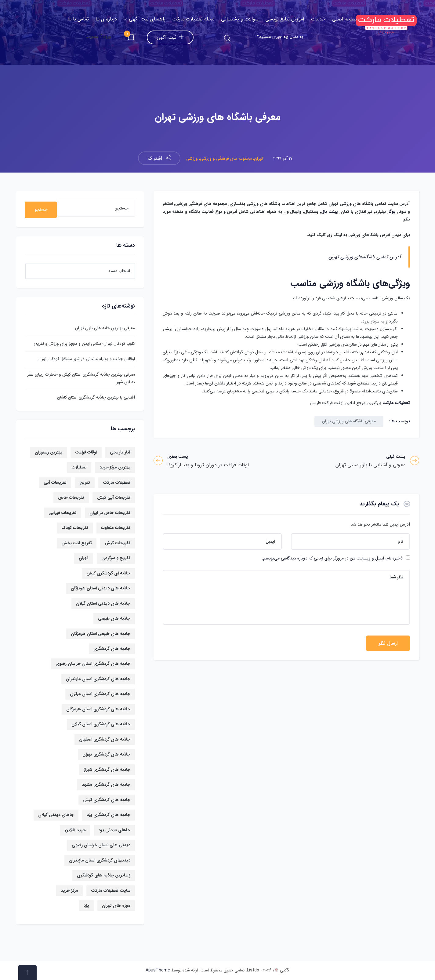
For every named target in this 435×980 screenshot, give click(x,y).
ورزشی (192, 158)
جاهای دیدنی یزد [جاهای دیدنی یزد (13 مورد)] (114, 830)
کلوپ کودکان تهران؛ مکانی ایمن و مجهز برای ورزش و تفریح (85, 344)
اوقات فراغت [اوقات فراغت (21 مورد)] (86, 452)
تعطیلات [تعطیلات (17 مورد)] (79, 467)
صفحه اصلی (345, 19)
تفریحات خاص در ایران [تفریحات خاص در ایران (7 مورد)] (110, 513)
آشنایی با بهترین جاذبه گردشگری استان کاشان (96, 397)
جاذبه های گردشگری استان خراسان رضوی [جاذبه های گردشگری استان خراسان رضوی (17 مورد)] (93, 664)
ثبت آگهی (170, 37)
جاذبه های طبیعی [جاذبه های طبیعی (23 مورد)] (114, 618)
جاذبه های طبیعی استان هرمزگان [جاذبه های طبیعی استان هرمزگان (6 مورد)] (101, 634)
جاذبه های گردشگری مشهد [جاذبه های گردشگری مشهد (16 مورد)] (106, 785)
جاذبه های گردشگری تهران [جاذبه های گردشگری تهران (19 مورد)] (106, 754)
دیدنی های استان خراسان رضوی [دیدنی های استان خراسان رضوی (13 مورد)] (101, 845)
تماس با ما (78, 19)
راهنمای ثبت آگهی (145, 19)
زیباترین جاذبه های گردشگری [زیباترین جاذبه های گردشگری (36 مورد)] (104, 875)
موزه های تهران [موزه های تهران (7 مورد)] (116, 905)
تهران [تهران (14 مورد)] (84, 558)
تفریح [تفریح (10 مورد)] (85, 483)
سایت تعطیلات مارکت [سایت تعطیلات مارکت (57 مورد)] (111, 891)
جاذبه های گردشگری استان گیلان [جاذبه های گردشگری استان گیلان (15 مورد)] (101, 724)
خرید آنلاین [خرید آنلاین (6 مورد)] (75, 830)
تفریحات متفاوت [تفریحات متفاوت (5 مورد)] (116, 528)
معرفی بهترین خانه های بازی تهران (105, 328)
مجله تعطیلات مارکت (193, 19)
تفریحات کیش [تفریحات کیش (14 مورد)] (118, 543)
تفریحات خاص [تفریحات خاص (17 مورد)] (71, 497)
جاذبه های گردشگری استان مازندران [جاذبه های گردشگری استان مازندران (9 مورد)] (98, 679)
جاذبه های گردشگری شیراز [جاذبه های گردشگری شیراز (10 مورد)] (107, 770)
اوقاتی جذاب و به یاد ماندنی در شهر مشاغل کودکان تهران (86, 359)
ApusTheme (158, 970)
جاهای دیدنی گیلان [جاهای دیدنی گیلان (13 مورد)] (56, 815)
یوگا (392, 212)
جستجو (41, 209)
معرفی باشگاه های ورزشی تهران (349, 421)
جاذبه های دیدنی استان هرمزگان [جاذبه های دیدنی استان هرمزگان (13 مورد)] (101, 588)
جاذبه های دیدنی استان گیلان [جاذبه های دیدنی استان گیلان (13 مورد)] (103, 603)
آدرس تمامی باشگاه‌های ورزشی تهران (365, 257)
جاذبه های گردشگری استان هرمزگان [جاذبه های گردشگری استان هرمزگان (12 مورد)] (98, 709)
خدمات (318, 19)
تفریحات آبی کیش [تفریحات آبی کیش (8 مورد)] (114, 497)
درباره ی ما (106, 19)
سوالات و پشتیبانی (240, 19)
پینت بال (330, 212)
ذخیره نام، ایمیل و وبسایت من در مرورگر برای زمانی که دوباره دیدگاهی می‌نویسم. (332, 558)
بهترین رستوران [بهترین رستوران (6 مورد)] (49, 452)
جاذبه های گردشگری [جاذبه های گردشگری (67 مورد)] (112, 649)
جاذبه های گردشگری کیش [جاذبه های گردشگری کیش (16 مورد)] (107, 800)
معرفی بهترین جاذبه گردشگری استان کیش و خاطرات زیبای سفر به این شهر (81, 378)
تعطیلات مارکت (396, 403)
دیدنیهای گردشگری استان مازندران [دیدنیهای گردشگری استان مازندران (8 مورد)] (100, 860)
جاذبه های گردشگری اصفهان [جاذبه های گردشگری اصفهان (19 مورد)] (105, 739)
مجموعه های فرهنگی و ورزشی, (225, 158)
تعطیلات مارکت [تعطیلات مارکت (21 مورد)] (117, 483)
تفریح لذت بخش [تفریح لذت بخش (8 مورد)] (77, 543)
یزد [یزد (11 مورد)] (86, 905)
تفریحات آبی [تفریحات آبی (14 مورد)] (55, 483)
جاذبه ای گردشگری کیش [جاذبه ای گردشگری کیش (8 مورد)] (108, 573)
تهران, (257, 158)
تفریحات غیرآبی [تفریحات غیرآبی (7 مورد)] (63, 513)
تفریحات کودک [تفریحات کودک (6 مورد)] (75, 528)
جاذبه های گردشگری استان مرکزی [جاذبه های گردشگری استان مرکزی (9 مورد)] (100, 694)
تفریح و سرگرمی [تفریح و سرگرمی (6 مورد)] (116, 558)
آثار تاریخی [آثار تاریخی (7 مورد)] (120, 452)
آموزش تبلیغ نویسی (285, 19)
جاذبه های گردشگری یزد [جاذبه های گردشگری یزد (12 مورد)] (109, 815)
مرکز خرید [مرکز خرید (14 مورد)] (69, 891)
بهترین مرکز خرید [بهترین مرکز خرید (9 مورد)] (115, 467)
